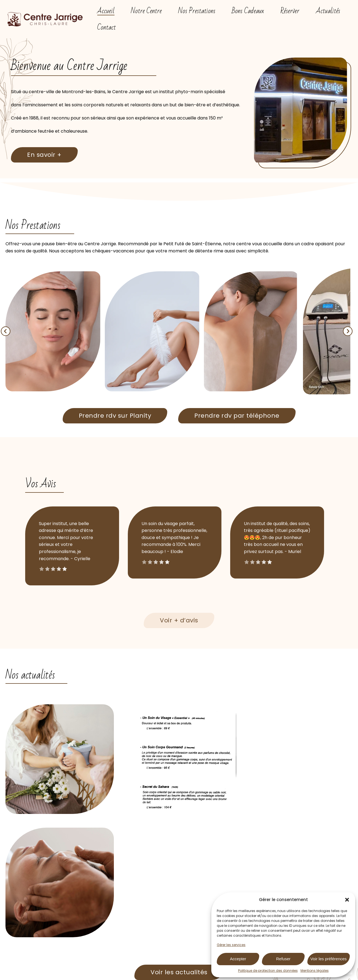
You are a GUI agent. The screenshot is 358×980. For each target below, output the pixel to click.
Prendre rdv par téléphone (237, 416)
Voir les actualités (179, 849)
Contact (106, 27)
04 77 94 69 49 (209, 930)
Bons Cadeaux (248, 11)
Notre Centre (146, 11)
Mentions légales (315, 971)
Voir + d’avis (179, 620)
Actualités (328, 11)
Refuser (283, 959)
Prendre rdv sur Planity (115, 416)
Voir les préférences (329, 959)
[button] (347, 900)
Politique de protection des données (268, 971)
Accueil (106, 11)
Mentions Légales (165, 976)
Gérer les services (231, 945)
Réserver (290, 11)
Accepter (238, 959)
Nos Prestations (197, 11)
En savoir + (44, 155)
